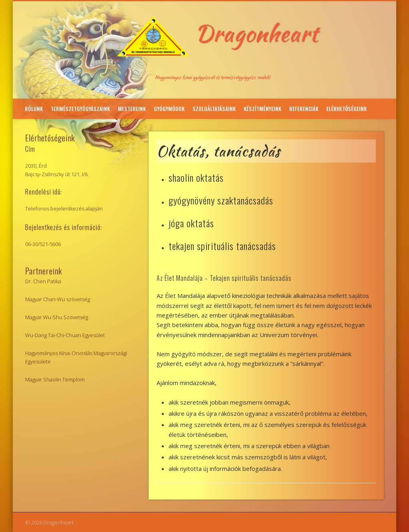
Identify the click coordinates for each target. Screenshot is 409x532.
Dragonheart (257, 33)
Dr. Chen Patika (43, 281)
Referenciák (304, 109)
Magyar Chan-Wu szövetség (58, 299)
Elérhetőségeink (346, 109)
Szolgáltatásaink (214, 109)
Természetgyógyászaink (80, 109)
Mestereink (132, 109)
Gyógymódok (169, 109)
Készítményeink (262, 109)
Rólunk (34, 109)
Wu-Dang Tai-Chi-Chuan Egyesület (65, 335)
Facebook (387, 90)
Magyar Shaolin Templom (55, 379)
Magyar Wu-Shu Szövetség (57, 317)
